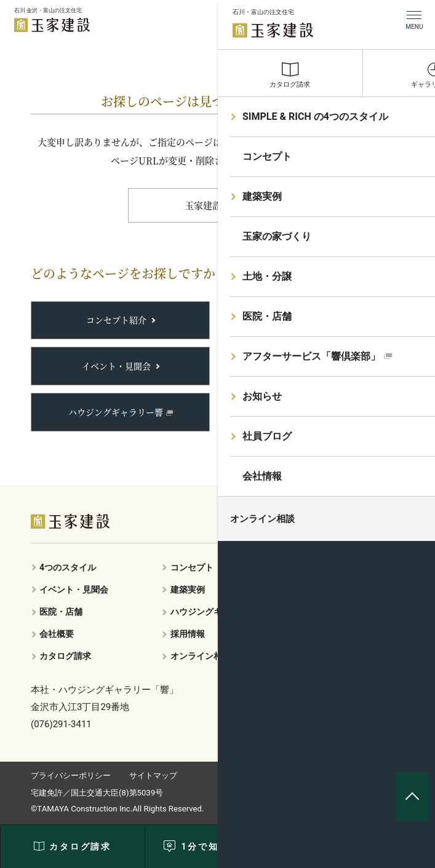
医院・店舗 (61, 612)
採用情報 (188, 634)
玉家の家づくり (331, 567)
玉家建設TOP (213, 205)
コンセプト (192, 567)
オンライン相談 (201, 656)
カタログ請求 (65, 656)
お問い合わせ (327, 634)
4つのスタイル (68, 567)
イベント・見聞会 (116, 366)
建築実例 (306, 320)
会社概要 (57, 634)
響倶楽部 (305, 366)
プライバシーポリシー (71, 775)
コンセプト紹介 (116, 320)
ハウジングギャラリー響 (116, 412)
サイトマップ (153, 775)
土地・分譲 (310, 412)
